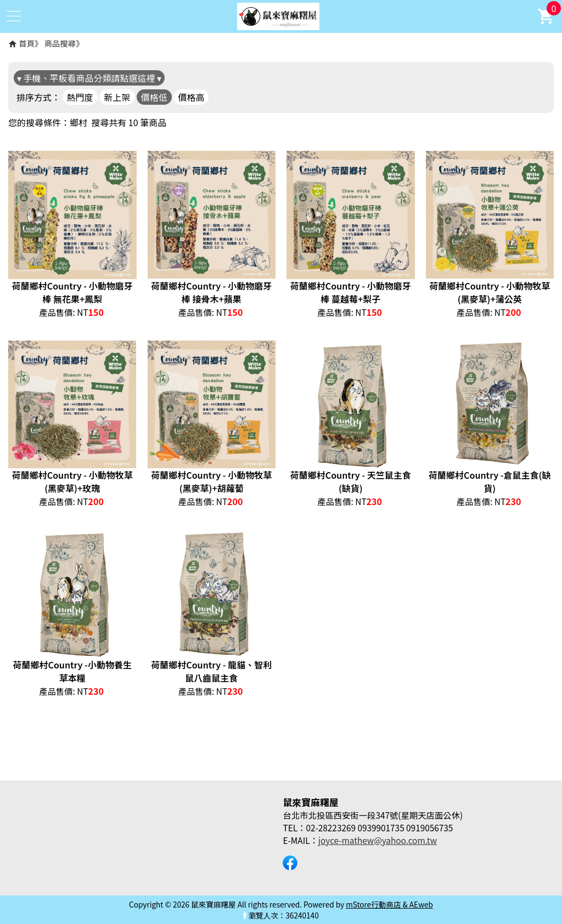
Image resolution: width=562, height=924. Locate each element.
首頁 (27, 43)
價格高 (191, 97)
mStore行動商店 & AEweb (389, 904)
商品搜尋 (60, 43)
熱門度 (80, 97)
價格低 (154, 97)
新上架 (117, 97)
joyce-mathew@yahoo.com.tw (378, 840)
